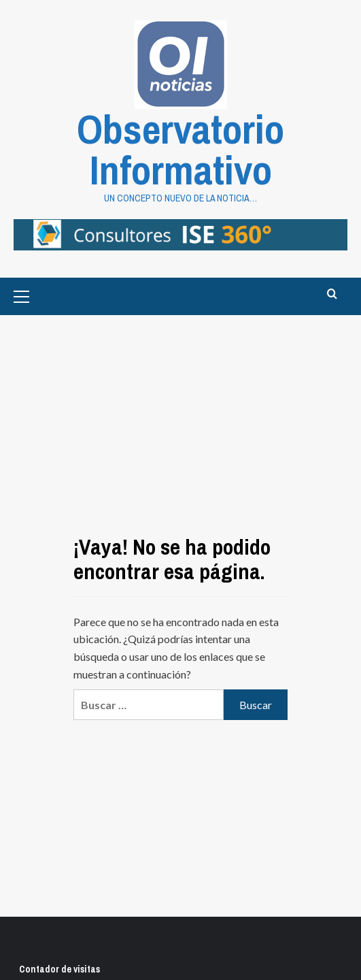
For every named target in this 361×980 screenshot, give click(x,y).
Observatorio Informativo (180, 149)
